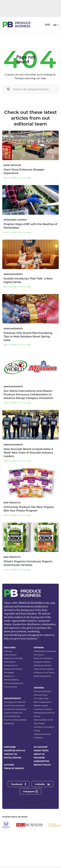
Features (8, 668)
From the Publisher (43, 675)
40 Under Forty (41, 715)
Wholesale (9, 689)
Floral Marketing (12, 733)
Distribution (10, 679)
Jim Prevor (39, 672)
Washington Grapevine (45, 668)
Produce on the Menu (44, 689)
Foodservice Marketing (15, 726)
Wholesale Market (42, 682)
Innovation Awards (43, 726)
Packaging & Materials (15, 719)
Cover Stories (10, 672)
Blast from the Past (13, 675)
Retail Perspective (42, 693)
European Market (42, 679)
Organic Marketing (13, 729)
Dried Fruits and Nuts (14, 722)
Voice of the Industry (44, 686)
